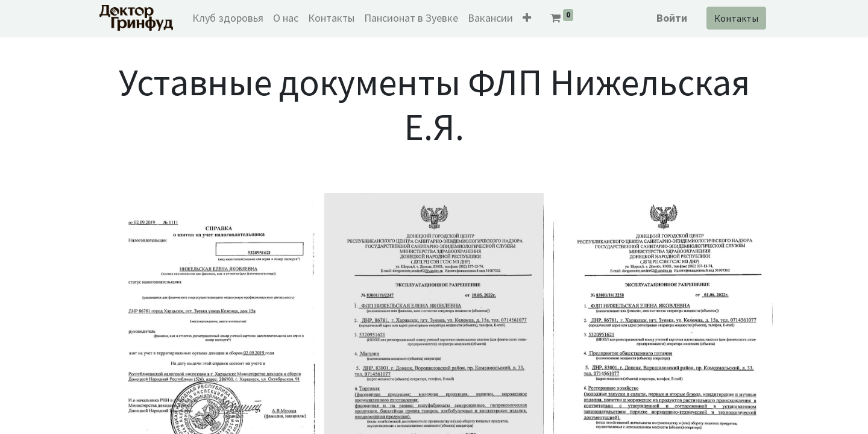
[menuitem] (228, 18)
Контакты (736, 18)
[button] (527, 18)
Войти (672, 18)
